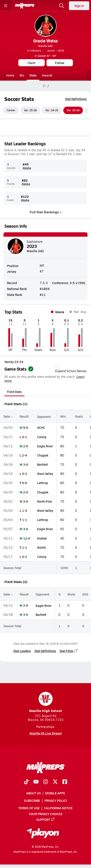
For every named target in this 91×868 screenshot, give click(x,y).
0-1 (25, 437)
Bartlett (42, 464)
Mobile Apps (55, 793)
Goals (79, 416)
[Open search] (62, 6)
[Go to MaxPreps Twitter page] (55, 782)
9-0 (26, 428)
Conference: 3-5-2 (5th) (69, 283)
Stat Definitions (76, 99)
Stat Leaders (22, 651)
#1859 (45, 289)
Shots (71, 594)
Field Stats (14, 392)
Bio (22, 75)
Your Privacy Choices (46, 814)
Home (10, 75)
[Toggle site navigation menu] (6, 6)
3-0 (26, 464)
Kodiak (42, 538)
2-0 (26, 446)
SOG (85, 594)
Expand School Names (71, 369)
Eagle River (45, 446)
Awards (47, 75)
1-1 (25, 520)
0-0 (25, 483)
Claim (31, 63)
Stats (33, 75)
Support (46, 819)
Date (8, 416)
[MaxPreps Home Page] (44, 86)
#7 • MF (46, 56)
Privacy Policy (56, 800)
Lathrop (43, 483)
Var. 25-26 (30, 110)
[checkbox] (57, 367)
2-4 (25, 455)
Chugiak (43, 455)
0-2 (25, 474)
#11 (43, 295)
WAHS (41, 547)
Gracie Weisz (45, 41)
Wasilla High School (45, 702)
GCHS (41, 428)
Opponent (44, 416)
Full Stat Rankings (46, 212)
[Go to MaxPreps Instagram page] (46, 782)
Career (11, 110)
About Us (33, 793)
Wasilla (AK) (45, 46)
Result (24, 416)
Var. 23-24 (73, 110)
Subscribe (32, 800)
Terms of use (29, 808)
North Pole (45, 501)
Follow (60, 63)
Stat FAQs (69, 651)
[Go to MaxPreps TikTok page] (26, 782)
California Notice (58, 808)
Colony (42, 437)
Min (63, 416)
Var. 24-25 (52, 110)
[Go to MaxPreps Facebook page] (65, 782)
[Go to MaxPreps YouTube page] (36, 782)
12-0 (27, 538)
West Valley (45, 474)
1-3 (25, 510)
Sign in (79, 6)
